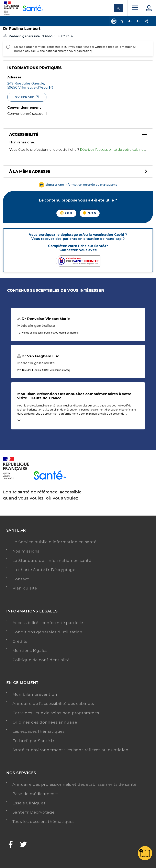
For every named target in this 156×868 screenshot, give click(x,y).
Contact (21, 579)
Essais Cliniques (29, 803)
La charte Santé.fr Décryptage (44, 570)
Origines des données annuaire (45, 722)
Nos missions (26, 551)
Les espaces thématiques (38, 731)
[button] (78, 185)
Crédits (20, 641)
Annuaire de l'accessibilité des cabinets (53, 704)
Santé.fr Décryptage (34, 812)
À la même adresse (30, 171)
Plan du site (25, 588)
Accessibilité (24, 134)
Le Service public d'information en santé (54, 542)
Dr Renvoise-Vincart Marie (44, 319)
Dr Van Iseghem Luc (38, 356)
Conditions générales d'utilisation (47, 632)
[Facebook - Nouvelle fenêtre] (11, 845)
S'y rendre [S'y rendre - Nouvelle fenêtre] (25, 97)
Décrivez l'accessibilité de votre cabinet (113, 150)
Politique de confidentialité (41, 660)
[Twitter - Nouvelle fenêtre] (24, 845)
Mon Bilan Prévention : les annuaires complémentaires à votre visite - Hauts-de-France (74, 396)
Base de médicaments (35, 794)
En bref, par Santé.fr (34, 741)
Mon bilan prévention (35, 694)
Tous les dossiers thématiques (43, 822)
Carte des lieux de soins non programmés (56, 713)
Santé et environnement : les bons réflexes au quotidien (70, 750)
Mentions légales (30, 651)
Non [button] (90, 213)
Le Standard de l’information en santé (52, 561)
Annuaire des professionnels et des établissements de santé (74, 784)
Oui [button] (66, 213)
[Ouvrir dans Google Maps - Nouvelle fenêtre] (27, 86)
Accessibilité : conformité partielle (48, 623)
